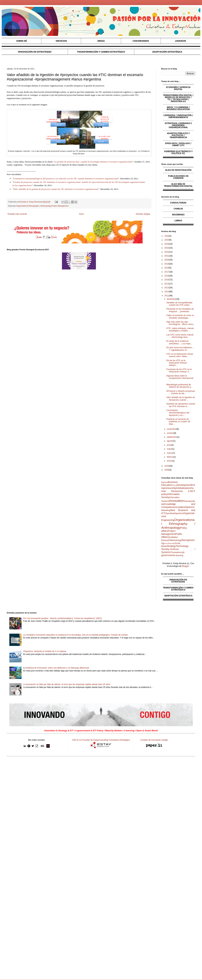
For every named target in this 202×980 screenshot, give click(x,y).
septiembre (172, 437)
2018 (167, 268)
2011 (167, 296)
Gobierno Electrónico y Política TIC (178, 152)
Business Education (169, 484)
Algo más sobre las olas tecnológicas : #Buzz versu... (181, 323)
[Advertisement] (101, 785)
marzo (170, 453)
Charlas (178, 209)
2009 (167, 470)
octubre (170, 433)
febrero (170, 457)
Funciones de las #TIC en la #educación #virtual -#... (179, 370)
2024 (167, 244)
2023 (167, 248)
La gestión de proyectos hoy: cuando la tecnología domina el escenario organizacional (93, 162)
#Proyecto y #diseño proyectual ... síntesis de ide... (181, 392)
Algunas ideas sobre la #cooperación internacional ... (180, 378)
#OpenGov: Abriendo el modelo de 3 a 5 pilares (45, 651)
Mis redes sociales (36, 740)
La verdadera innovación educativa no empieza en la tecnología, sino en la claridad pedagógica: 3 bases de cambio (76, 635)
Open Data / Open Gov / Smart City (178, 144)
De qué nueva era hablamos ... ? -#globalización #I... (180, 349)
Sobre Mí (22, 41)
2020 (167, 260)
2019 (167, 264)
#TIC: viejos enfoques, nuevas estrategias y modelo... (180, 330)
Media (101, 41)
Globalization (183, 488)
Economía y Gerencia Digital (178, 88)
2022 (167, 252)
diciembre (171, 299)
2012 (167, 292)
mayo (169, 449)
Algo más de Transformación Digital (178, 185)
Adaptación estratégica (167, 52)
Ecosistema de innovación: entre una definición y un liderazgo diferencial (56, 668)
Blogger (185, 566)
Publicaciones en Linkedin (178, 177)
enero (169, 461)
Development (184, 485)
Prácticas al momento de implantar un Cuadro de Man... (178, 422)
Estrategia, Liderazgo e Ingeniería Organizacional (178, 125)
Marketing (166, 510)
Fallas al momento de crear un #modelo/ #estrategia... (180, 317)
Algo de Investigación (178, 170)
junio (169, 445)
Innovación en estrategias (35, 52)
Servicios (61, 41)
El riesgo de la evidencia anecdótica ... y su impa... (179, 342)
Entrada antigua (143, 214)
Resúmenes (178, 215)
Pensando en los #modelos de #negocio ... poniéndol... (180, 310)
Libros (178, 221)
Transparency (177, 552)
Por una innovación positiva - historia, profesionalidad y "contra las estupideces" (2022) (63, 618)
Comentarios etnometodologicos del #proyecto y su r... (178, 413)
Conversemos (141, 41)
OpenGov (179, 513)
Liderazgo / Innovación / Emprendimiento (178, 116)
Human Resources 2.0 (177, 490)
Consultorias (178, 203)
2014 (167, 284)
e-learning (179, 555)
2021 (167, 256)
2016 (167, 276)
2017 (167, 272)
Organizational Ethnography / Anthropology (34, 206)
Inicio (81, 214)
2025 (167, 240)
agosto (170, 441)
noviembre (172, 429)
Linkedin (181, 41)
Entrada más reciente (17, 214)
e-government (173, 554)
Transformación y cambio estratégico (101, 52)
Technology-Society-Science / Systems (178, 549)
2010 (167, 466)
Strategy (171, 546)
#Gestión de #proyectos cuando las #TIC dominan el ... (181, 405)
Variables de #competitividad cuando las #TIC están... (179, 304)
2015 (167, 280)
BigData (164, 482)
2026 (167, 236)
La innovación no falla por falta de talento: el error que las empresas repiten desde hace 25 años (67, 684)
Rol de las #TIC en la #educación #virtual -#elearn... (177, 363)
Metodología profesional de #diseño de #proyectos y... (179, 386)
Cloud (175, 485)
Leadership (182, 507)
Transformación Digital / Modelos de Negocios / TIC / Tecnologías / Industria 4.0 (178, 98)
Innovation (177, 501)
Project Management (60, 206)
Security (171, 543)
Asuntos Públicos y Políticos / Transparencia (178, 135)
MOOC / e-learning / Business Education (178, 108)
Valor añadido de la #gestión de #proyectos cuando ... (181, 399)
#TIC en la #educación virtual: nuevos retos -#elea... (180, 355)
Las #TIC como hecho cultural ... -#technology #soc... (180, 336)
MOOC (192, 507)
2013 (167, 288)
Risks (166, 543)
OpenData (170, 513)
